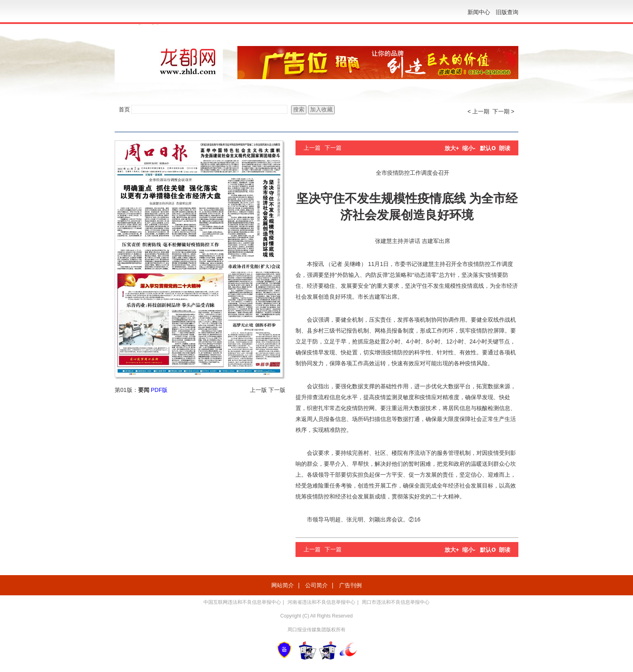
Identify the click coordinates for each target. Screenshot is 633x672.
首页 (124, 109)
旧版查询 (507, 12)
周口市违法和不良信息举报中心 (396, 602)
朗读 (505, 148)
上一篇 (312, 148)
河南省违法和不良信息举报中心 (321, 602)
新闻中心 (479, 12)
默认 (488, 148)
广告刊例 (350, 585)
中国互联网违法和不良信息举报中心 (242, 602)
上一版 (258, 390)
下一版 (277, 390)
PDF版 (159, 390)
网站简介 (283, 585)
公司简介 (316, 585)
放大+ (452, 148)
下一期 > (503, 111)
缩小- (469, 148)
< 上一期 (478, 111)
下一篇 (333, 148)
